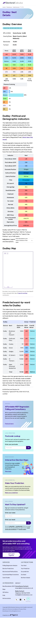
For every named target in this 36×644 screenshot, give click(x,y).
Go (29, 448)
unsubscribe (19, 526)
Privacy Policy (22, 609)
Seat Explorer (16, 7)
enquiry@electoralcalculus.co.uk (24, 588)
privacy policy (22, 529)
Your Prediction (25, 569)
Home (4, 7)
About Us (5, 609)
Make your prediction (11, 493)
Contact (18, 583)
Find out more (9, 424)
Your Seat (24, 566)
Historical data (7, 598)
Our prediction (25, 572)
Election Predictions (8, 569)
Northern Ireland (25, 578)
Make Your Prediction (15, 483)
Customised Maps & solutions (11, 575)
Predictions (9, 7)
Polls (4, 595)
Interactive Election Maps (17, 460)
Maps (4, 589)
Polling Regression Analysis (10, 566)
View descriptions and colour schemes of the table (22, 240)
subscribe (12, 526)
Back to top (28, 602)
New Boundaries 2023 (9, 586)
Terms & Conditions (13, 609)
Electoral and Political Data (10, 572)
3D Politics (6, 592)
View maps (8, 471)
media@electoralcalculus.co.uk (24, 595)
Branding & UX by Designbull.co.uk (12, 611)
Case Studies (6, 578)
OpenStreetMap (23, 293)
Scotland (24, 575)
